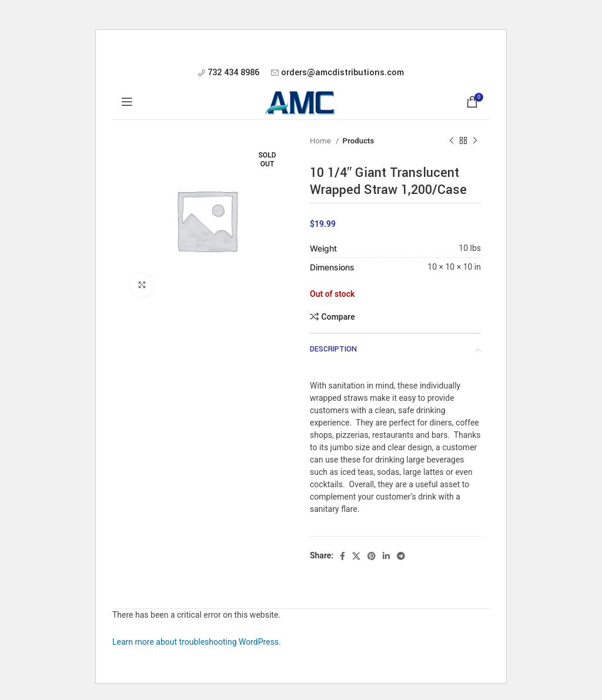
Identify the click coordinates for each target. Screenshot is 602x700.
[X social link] (356, 556)
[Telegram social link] (401, 556)
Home (321, 141)
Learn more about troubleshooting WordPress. (197, 642)
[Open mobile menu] (127, 102)
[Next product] (475, 141)
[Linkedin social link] (386, 556)
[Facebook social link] (342, 556)
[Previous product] (451, 141)
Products (359, 141)
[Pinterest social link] (372, 556)
